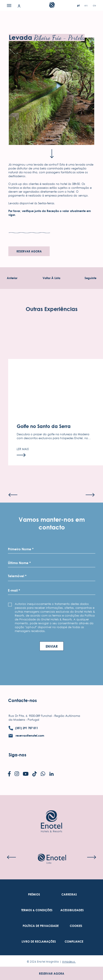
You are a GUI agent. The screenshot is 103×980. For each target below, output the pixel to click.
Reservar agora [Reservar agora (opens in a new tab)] (29, 251)
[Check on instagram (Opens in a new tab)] (17, 774)
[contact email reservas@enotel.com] (26, 736)
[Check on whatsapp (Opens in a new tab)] (43, 774)
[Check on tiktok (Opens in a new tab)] (35, 774)
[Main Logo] (51, 7)
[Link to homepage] (51, 815)
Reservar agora (52, 974)
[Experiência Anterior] (12, 278)
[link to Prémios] (34, 895)
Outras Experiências (52, 320)
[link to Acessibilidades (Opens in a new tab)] (72, 910)
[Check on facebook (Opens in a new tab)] (9, 774)
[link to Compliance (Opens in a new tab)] (74, 942)
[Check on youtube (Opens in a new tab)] (26, 774)
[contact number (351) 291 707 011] (23, 728)
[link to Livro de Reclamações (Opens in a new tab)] (39, 942)
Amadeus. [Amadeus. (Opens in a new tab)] (69, 962)
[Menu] (9, 5)
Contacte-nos (22, 700)
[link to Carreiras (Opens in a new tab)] (69, 895)
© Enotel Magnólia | (51, 962)
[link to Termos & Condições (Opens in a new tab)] (37, 910)
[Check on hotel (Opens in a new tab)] (52, 859)
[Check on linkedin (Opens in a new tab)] (51, 774)
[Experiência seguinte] (90, 278)
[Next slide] (90, 506)
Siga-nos (17, 755)
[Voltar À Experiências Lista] (51, 278)
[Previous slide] (13, 506)
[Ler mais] (23, 464)
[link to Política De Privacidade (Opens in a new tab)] (41, 926)
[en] (86, 5)
